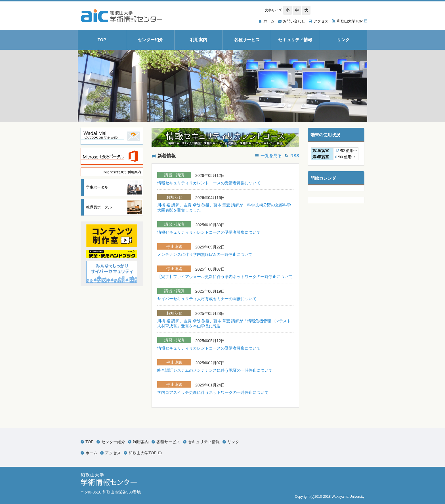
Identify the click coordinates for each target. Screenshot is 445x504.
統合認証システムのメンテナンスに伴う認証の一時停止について (215, 370)
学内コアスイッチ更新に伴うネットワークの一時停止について (213, 392)
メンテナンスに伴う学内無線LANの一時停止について (205, 254)
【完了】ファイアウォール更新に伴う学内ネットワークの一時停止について (225, 277)
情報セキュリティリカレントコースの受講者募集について (209, 183)
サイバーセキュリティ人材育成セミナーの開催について (207, 299)
